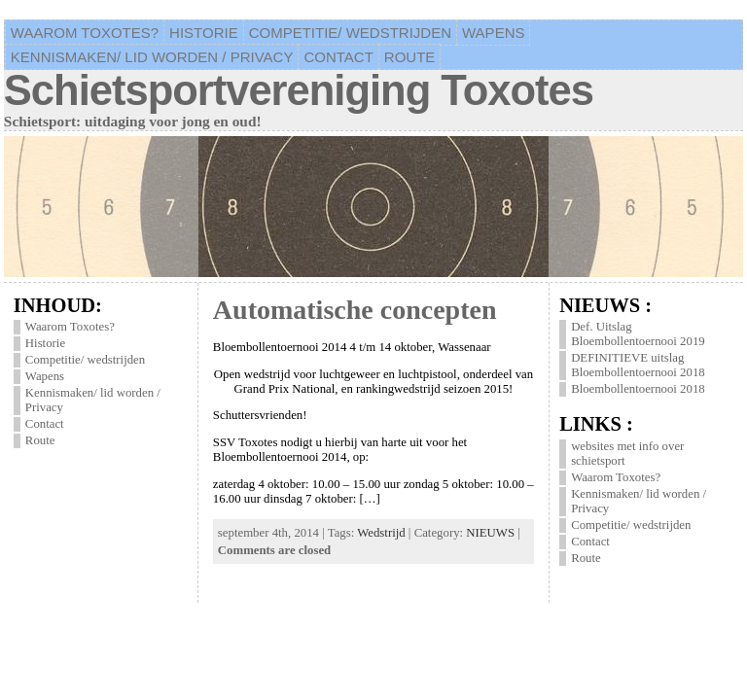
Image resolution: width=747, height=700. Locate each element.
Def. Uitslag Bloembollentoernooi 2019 (638, 334)
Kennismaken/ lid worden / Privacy (93, 400)
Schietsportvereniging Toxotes (299, 90)
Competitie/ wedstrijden (85, 360)
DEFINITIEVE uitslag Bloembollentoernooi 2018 (638, 365)
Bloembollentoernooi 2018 (638, 389)
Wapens (45, 376)
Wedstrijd (381, 533)
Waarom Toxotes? (70, 327)
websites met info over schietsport (627, 454)
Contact (45, 424)
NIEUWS (490, 533)
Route (40, 440)
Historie (45, 343)
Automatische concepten (355, 310)
